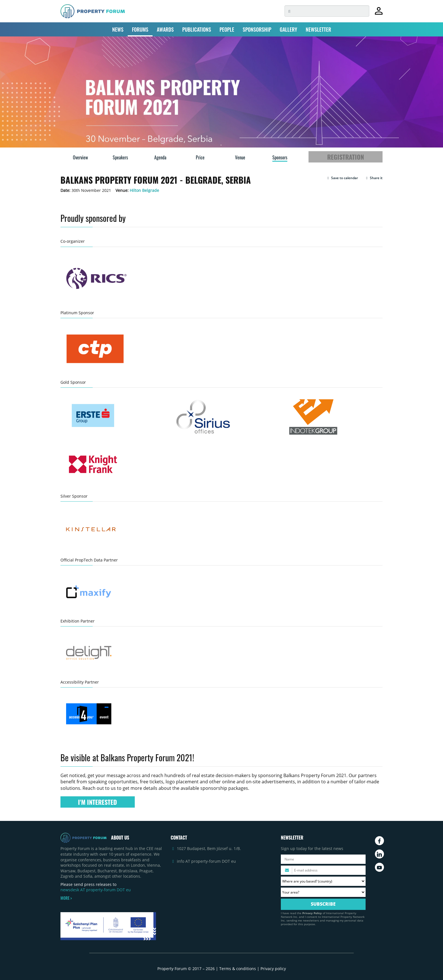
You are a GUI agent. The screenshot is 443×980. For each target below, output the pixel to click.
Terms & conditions (238, 969)
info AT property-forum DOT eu (206, 861)
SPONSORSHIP (257, 29)
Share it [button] (374, 178)
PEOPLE (227, 29)
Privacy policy (273, 969)
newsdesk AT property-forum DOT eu (96, 890)
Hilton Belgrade (144, 190)
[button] (342, 178)
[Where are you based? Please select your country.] (323, 881)
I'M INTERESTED (97, 802)
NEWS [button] (118, 29)
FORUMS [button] (140, 29)
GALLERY (288, 29)
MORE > (66, 898)
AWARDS (165, 29)
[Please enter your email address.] (323, 870)
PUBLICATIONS (197, 29)
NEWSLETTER (318, 29)
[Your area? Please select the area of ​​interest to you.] (323, 892)
